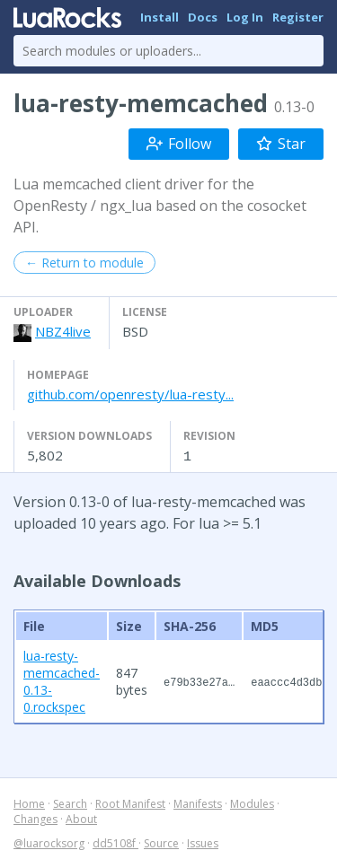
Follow (179, 144)
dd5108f (115, 842)
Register (298, 17)
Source (161, 842)
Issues (203, 842)
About (81, 818)
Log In (245, 17)
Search (70, 803)
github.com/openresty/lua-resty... (130, 394)
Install (160, 17)
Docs (203, 17)
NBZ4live (63, 331)
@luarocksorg (49, 842)
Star (281, 144)
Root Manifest (130, 803)
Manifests (198, 803)
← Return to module (84, 263)
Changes (35, 818)
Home (29, 803)
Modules (252, 803)
